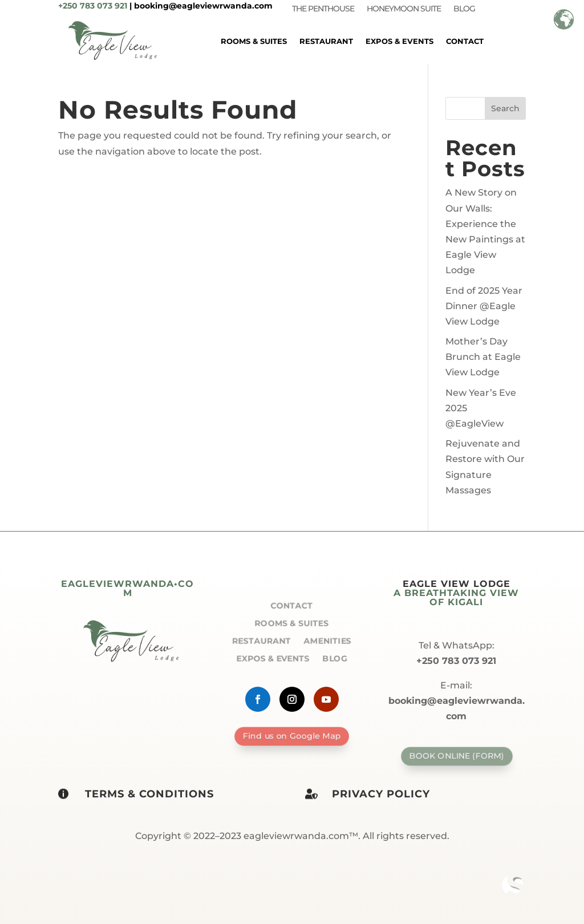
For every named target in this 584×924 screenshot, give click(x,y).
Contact (465, 41)
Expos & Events (400, 41)
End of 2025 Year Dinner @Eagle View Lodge (484, 306)
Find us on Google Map (292, 736)
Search (505, 108)
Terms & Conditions (149, 794)
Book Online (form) (456, 756)
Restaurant (326, 41)
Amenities (330, 641)
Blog (464, 9)
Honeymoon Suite (404, 9)
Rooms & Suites (254, 41)
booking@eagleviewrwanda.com (203, 6)
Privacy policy (381, 794)
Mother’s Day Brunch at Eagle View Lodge (483, 357)
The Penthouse (323, 9)
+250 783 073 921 (93, 6)
